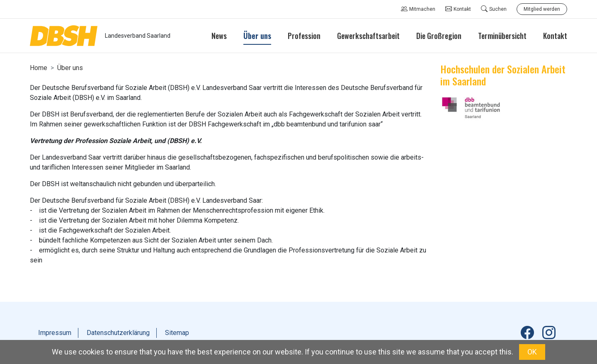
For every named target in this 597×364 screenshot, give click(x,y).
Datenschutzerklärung (118, 333)
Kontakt (458, 9)
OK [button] (532, 352)
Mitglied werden (542, 9)
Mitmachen (418, 9)
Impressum (55, 333)
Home (39, 68)
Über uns (70, 68)
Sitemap (177, 333)
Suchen (494, 9)
